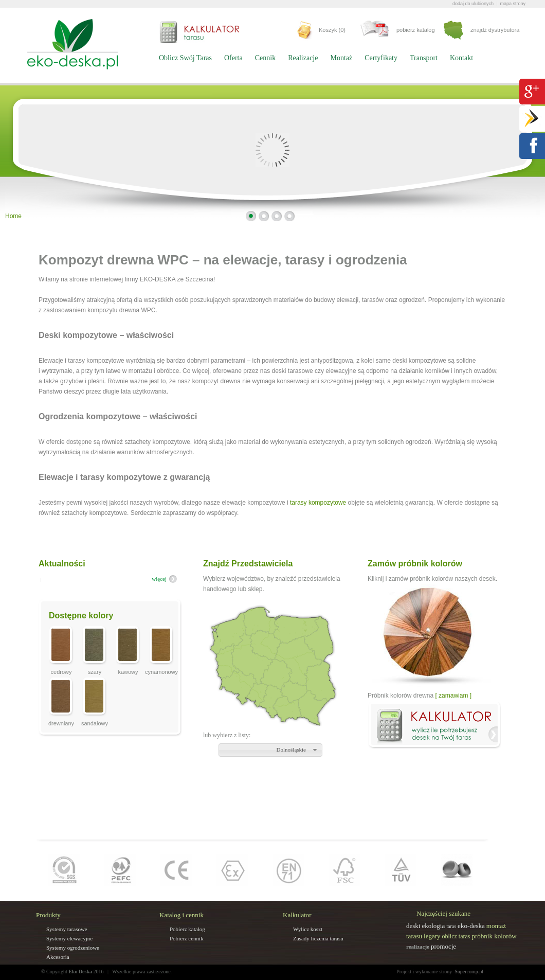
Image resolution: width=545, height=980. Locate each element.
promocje (443, 946)
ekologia (433, 926)
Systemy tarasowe (67, 929)
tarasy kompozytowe (318, 503)
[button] (270, 750)
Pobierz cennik (187, 938)
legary (432, 936)
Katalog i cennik (181, 915)
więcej (159, 579)
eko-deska (471, 926)
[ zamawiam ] (453, 696)
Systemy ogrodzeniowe (73, 948)
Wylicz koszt (308, 929)
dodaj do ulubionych (473, 4)
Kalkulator (297, 915)
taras (451, 926)
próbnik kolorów (494, 936)
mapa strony (513, 4)
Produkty (48, 915)
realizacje (418, 947)
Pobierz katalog (187, 929)
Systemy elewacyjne (69, 938)
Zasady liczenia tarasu (318, 938)
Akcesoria (58, 957)
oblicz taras (456, 936)
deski (413, 926)
